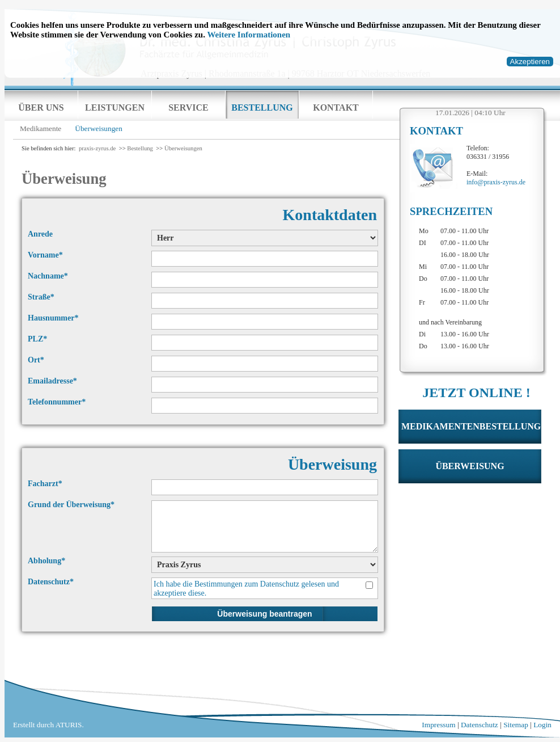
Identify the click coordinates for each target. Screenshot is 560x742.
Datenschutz (280, 584)
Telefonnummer (57, 402)
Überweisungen (99, 128)
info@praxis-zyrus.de (496, 182)
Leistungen (115, 107)
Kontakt (336, 107)
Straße (41, 297)
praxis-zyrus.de (97, 148)
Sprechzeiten (451, 211)
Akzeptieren (530, 62)
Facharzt (45, 484)
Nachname (48, 276)
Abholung (46, 561)
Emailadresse (52, 381)
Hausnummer (53, 318)
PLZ (37, 339)
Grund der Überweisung (71, 505)
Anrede (40, 234)
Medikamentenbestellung (471, 426)
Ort (36, 360)
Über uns (41, 107)
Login (542, 725)
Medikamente (41, 128)
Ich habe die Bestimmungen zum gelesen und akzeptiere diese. (246, 588)
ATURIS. (70, 725)
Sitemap (516, 725)
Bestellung (262, 107)
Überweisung (470, 466)
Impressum (438, 725)
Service (188, 107)
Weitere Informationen (249, 35)
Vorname (45, 255)
